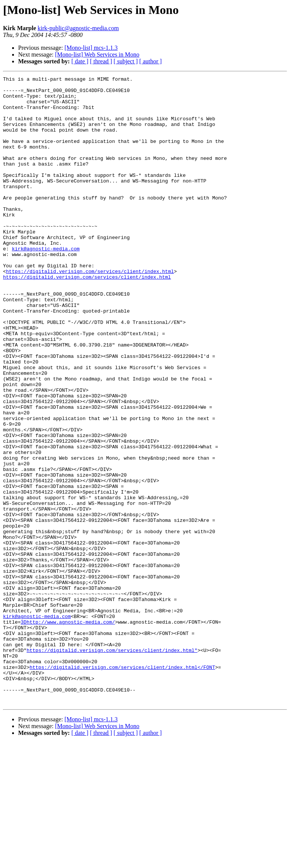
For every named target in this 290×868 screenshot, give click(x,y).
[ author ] (151, 61)
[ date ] (80, 61)
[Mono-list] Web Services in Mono (97, 54)
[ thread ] (101, 61)
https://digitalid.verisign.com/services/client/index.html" (112, 765)
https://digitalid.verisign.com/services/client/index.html (90, 311)
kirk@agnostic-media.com (46, 284)
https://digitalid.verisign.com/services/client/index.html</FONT (122, 786)
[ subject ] (126, 61)
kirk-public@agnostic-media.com (78, 28)
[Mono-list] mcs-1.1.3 (91, 48)
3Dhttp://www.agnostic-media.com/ (68, 732)
